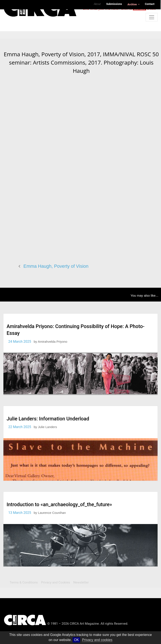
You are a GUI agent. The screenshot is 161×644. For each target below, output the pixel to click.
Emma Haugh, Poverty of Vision (56, 266)
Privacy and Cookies (56, 582)
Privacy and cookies (97, 640)
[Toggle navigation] (152, 17)
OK (76, 640)
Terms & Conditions (24, 582)
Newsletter (81, 582)
